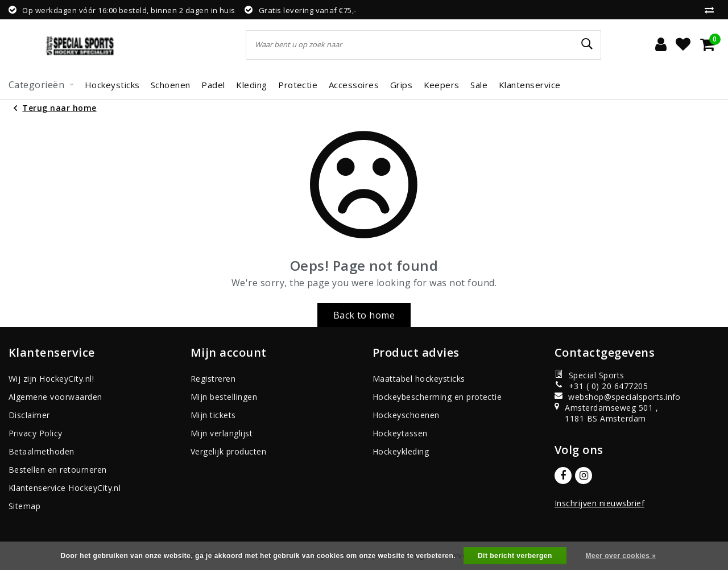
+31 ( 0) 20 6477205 (601, 386)
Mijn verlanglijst (222, 433)
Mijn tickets (213, 415)
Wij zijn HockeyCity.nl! (51, 379)
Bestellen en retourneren (58, 470)
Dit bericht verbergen (515, 556)
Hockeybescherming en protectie (437, 397)
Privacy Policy (36, 433)
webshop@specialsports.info (607, 397)
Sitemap (24, 506)
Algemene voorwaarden (55, 397)
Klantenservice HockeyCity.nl (65, 488)
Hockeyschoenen (406, 415)
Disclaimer (29, 415)
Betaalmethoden (42, 451)
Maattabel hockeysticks (419, 379)
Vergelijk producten (228, 451)
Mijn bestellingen (224, 397)
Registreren (213, 379)
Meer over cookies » (621, 556)
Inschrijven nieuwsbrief (599, 503)
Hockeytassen (400, 433)
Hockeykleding (401, 451)
